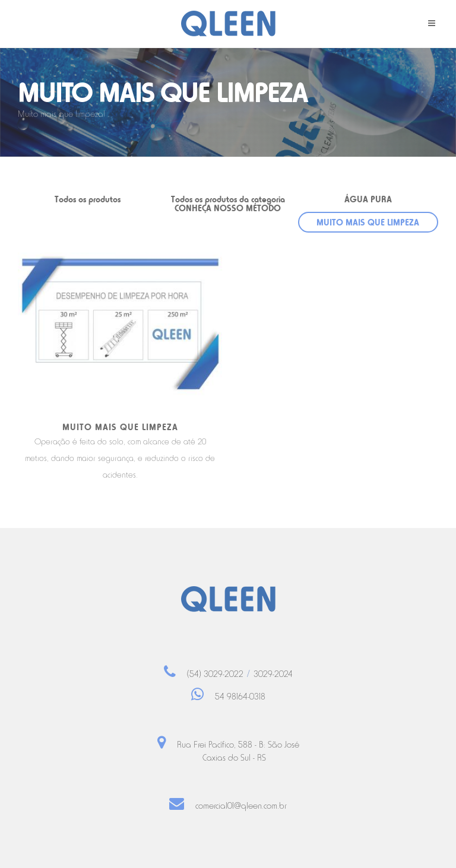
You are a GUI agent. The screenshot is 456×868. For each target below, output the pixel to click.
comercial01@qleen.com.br (241, 806)
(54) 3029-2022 (215, 674)
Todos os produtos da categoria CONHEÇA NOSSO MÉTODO (228, 204)
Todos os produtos (88, 199)
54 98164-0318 (240, 697)
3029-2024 (273, 674)
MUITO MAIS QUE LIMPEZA (368, 222)
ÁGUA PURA (368, 199)
